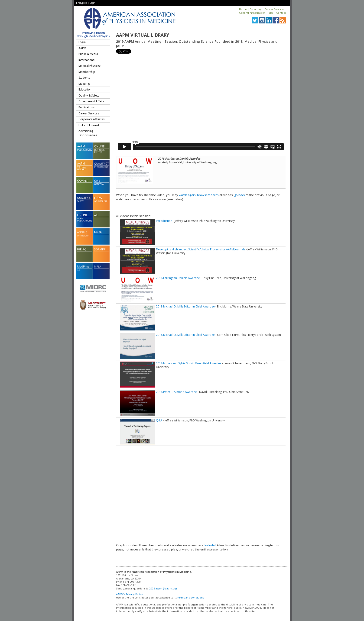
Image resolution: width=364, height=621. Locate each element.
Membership (87, 72)
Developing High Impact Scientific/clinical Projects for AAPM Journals (201, 249)
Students (84, 78)
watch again (187, 195)
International (87, 60)
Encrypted (82, 3)
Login (93, 3)
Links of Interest (89, 125)
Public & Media (88, 54)
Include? (210, 545)
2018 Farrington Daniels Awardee (178, 278)
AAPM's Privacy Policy (129, 594)
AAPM (82, 48)
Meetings (84, 84)
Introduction (164, 221)
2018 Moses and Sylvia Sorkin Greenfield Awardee (189, 363)
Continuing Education (252, 13)
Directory (256, 9)
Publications (86, 107)
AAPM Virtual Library (143, 35)
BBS (271, 13)
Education (85, 89)
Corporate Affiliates (91, 119)
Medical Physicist (89, 66)
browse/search (208, 195)
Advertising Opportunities (88, 133)
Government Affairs (91, 101)
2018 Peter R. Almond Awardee (176, 392)
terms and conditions (191, 597)
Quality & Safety (89, 95)
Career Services (275, 9)
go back (240, 195)
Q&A (159, 420)
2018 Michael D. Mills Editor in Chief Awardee (185, 306)
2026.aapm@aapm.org (163, 588)
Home (243, 9)
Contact (281, 13)
